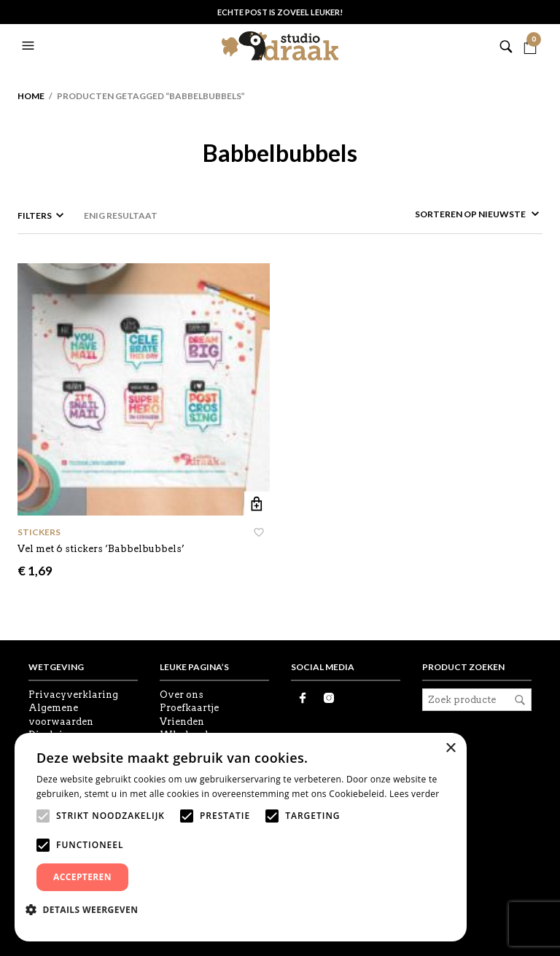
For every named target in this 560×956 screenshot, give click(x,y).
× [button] (450, 749)
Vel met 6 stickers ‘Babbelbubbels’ (101, 549)
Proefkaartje (189, 708)
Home (31, 96)
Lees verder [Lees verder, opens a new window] (415, 794)
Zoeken (520, 700)
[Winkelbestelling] (440, 214)
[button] (30, 46)
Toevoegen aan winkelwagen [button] (257, 504)
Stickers (39, 532)
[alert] (241, 837)
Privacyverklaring (73, 695)
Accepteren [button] (82, 877)
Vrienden (182, 722)
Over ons (182, 695)
